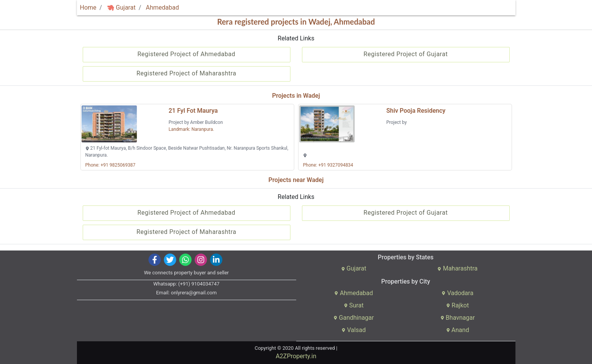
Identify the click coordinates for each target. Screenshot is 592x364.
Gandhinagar (354, 318)
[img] (110, 8)
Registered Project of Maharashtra (187, 73)
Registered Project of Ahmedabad (186, 54)
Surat (354, 305)
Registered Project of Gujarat (406, 54)
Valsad (354, 330)
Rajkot (458, 305)
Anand (458, 330)
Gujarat (121, 8)
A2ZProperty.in (296, 356)
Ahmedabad (162, 8)
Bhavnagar (458, 318)
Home (88, 8)
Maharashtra (457, 268)
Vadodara (457, 293)
